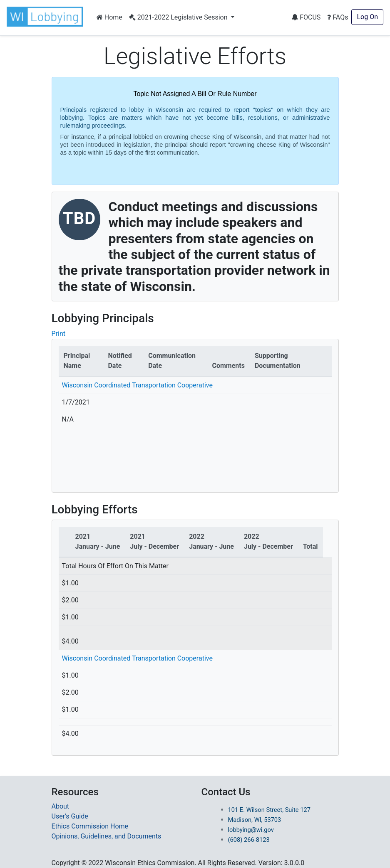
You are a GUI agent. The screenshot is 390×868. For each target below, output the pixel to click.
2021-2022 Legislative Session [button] (179, 17)
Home (109, 17)
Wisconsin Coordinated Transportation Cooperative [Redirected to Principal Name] (137, 658)
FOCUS (306, 17)
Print (58, 334)
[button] (47, 17)
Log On (367, 17)
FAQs (338, 17)
